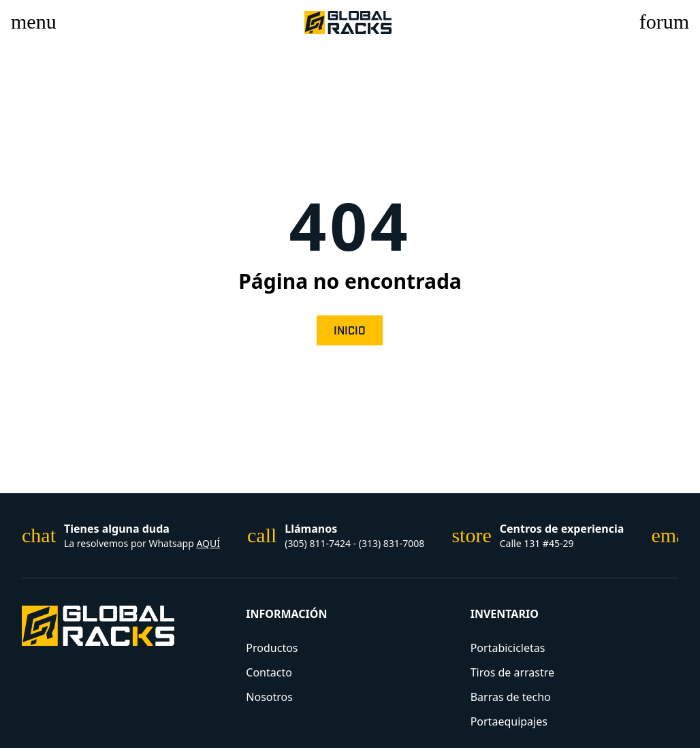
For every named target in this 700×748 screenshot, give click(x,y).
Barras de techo (511, 697)
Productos (272, 648)
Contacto (269, 672)
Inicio (350, 331)
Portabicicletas (508, 648)
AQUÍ (208, 543)
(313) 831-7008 (392, 543)
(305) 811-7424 (319, 543)
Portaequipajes (509, 721)
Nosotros (269, 697)
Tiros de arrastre (512, 672)
